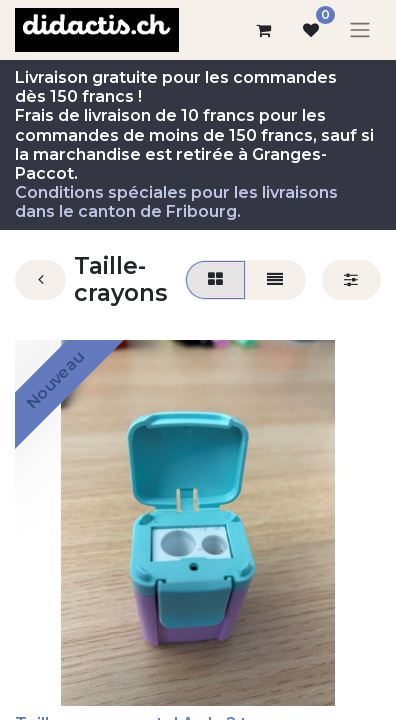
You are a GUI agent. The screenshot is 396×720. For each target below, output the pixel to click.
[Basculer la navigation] (360, 30)
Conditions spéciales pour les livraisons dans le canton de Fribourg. (176, 202)
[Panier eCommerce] (263, 30)
